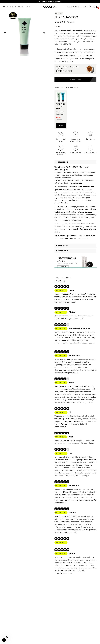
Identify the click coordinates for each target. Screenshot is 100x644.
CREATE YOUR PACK (75, 7)
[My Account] (94, 7)
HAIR (14, 7)
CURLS (28, 7)
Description (62, 162)
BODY (9, 7)
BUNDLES (21, 7)
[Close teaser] (7, 637)
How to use (62, 246)
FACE (3, 7)
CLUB (85, 7)
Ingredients (62, 250)
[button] (4, 640)
